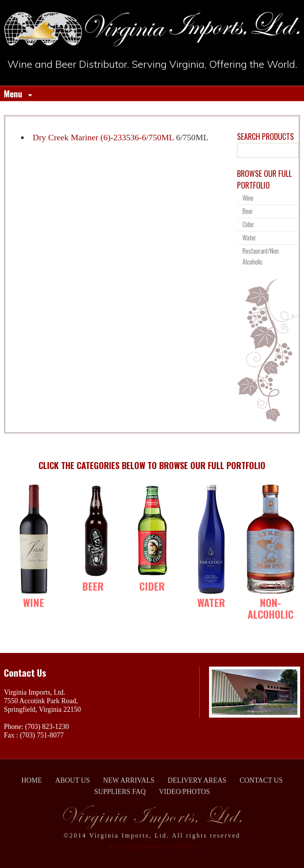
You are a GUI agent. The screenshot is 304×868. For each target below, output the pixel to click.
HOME (32, 780)
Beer (248, 211)
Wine (248, 198)
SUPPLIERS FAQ (120, 792)
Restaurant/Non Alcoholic (261, 256)
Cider (248, 224)
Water (249, 238)
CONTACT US (261, 780)
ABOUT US (73, 780)
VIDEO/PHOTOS (184, 792)
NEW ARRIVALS (129, 780)
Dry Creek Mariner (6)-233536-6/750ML (103, 137)
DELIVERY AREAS (197, 780)
